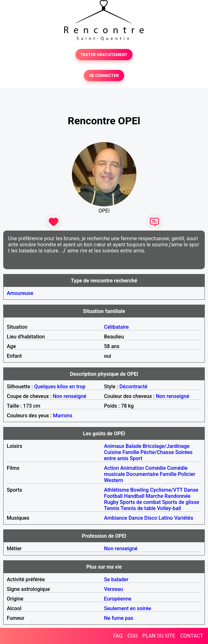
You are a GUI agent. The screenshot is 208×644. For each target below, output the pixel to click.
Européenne (118, 599)
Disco (151, 518)
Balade (133, 446)
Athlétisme (117, 490)
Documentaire (142, 474)
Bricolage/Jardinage (166, 446)
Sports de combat (140, 502)
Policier (186, 474)
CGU (133, 636)
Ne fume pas (119, 618)
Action (112, 468)
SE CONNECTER (104, 76)
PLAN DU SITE (159, 636)
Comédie (155, 468)
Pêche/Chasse (157, 452)
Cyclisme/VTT (166, 490)
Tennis (112, 508)
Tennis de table (138, 508)
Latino (166, 518)
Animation (132, 468)
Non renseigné (70, 396)
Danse (191, 490)
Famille (131, 452)
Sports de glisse (180, 502)
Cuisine (113, 452)
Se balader (116, 579)
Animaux (114, 446)
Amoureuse (20, 293)
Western (114, 480)
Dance (136, 518)
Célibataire (117, 327)
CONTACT (192, 636)
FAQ (118, 636)
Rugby (111, 502)
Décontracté (133, 387)
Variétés (184, 518)
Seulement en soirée (128, 608)
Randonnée (178, 496)
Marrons (63, 416)
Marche (154, 496)
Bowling (139, 490)
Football (114, 496)
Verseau (114, 589)
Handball (134, 496)
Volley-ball (169, 508)
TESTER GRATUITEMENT (104, 55)
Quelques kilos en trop (60, 387)
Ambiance (116, 518)
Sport (136, 458)
